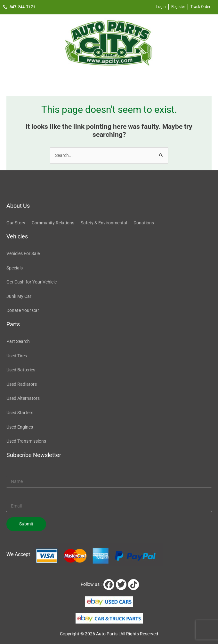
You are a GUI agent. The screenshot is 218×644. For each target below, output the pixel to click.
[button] (109, 81)
